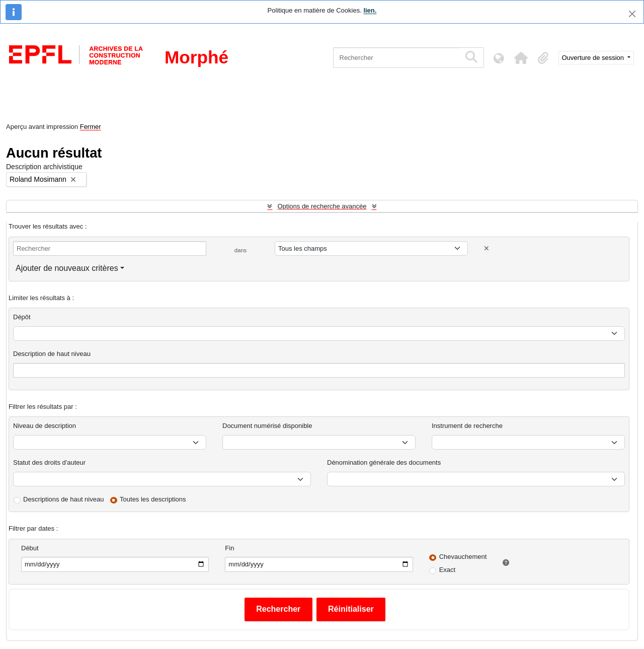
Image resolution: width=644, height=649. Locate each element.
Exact (448, 570)
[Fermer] (632, 14)
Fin (229, 548)
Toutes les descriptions (153, 499)
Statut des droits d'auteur (49, 462)
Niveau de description (45, 426)
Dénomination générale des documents (384, 462)
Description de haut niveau (52, 354)
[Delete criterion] (487, 248)
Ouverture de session (594, 58)
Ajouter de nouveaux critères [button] (67, 268)
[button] (521, 58)
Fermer (91, 127)
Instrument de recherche (467, 426)
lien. (370, 10)
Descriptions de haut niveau (63, 499)
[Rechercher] (397, 58)
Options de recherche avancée (322, 206)
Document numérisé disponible (267, 426)
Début (30, 548)
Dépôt (22, 317)
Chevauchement (463, 557)
